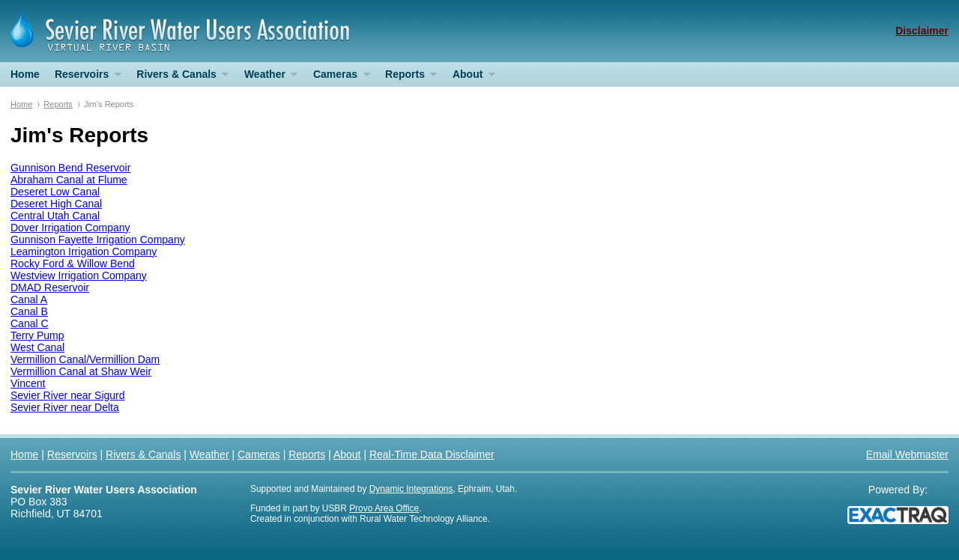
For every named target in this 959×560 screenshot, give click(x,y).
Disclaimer (922, 31)
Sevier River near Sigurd (68, 395)
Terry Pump (37, 335)
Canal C (30, 323)
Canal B (29, 311)
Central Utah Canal (55, 216)
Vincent (28, 383)
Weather (267, 77)
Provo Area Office (384, 508)
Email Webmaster (907, 454)
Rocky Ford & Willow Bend (73, 264)
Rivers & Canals (179, 77)
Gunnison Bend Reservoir (70, 168)
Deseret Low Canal (55, 192)
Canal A (29, 299)
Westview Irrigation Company (79, 276)
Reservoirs (84, 77)
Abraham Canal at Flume (69, 180)
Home (25, 74)
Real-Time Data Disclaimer (432, 454)
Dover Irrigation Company (70, 228)
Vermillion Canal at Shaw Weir (81, 371)
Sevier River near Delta (65, 407)
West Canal (37, 347)
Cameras (338, 77)
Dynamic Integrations (411, 489)
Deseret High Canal (56, 204)
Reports (407, 77)
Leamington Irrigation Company (84, 252)
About (470, 77)
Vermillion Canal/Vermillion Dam (85, 359)
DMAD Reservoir (50, 287)
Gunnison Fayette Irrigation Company (98, 240)
